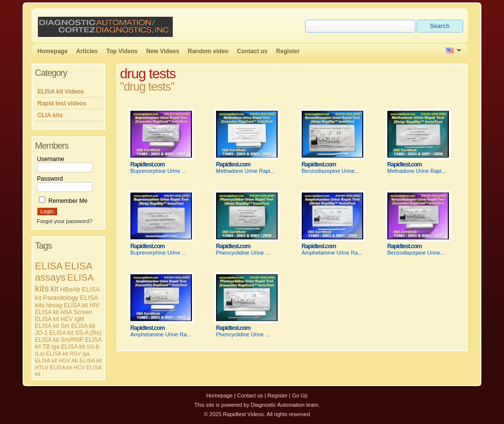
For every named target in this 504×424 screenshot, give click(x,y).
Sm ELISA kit (78, 326)
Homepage (52, 51)
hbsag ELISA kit (67, 305)
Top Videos (122, 51)
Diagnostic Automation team (284, 405)
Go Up (300, 395)
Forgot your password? (65, 221)
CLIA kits (50, 115)
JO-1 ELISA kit (54, 333)
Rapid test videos (62, 103)
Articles (87, 51)
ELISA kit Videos (61, 92)
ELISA (49, 266)
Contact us (252, 51)
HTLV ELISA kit (53, 367)
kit (55, 289)
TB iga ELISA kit (64, 347)
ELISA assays (63, 272)
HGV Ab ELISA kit (80, 360)
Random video (208, 51)
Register (288, 51)
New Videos (163, 51)
